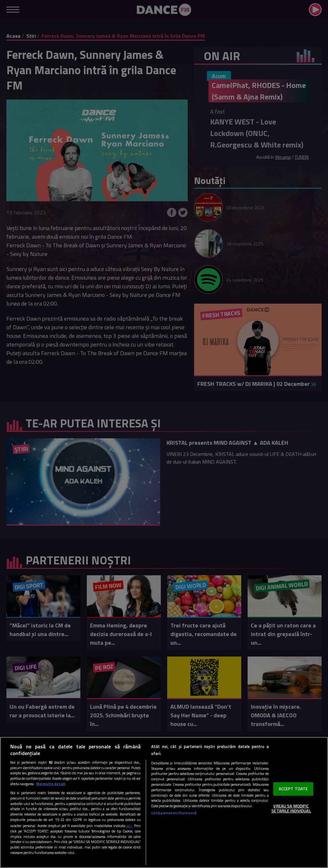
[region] (164, 802)
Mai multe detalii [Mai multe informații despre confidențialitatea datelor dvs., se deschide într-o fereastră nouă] (51, 784)
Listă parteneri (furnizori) (174, 813)
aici (129, 826)
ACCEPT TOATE (293, 789)
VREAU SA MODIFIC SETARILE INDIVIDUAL (291, 808)
